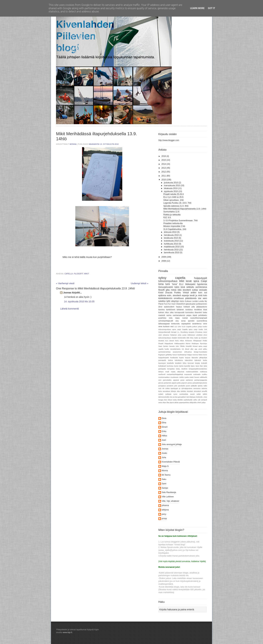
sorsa (183, 321)
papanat (176, 380)
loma (161, 284)
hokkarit (187, 307)
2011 (164, 176)
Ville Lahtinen (168, 497)
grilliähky (169, 355)
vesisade (203, 290)
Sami (164, 484)
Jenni (205, 332)
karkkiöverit (171, 310)
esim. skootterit (174, 295)
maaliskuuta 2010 (172, 247)
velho (195, 400)
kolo (205, 295)
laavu (193, 366)
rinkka (167, 388)
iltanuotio (195, 358)
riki (163, 388)
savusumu (197, 388)
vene (205, 324)
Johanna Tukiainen (170, 335)
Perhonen (189, 341)
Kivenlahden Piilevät (171, 462)
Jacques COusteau (195, 332)
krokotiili (204, 363)
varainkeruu (197, 324)
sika (178, 391)
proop (164, 518)
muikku (204, 374)
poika (179, 383)
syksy (162, 278)
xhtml (199, 402)
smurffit (204, 391)
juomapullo (162, 360)
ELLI (181, 284)
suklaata (168, 394)
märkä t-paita (184, 377)
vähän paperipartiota (181, 402)
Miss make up (195, 338)
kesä (183, 287)
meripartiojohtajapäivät (175, 374)
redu (171, 318)
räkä (179, 290)
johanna (165, 505)
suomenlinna (202, 321)
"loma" (175, 284)
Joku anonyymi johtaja (172, 444)
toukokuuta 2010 (171, 241)
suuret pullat (195, 394)
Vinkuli (186, 293)
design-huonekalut (200, 352)
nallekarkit (203, 377)
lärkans (161, 372)
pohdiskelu (203, 315)
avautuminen (177, 352)
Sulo (177, 346)
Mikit (87, 274)
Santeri (166, 346)
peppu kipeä (192, 315)
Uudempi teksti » (140, 283)
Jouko (164, 453)
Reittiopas (195, 343)
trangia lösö (163, 400)
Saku (164, 479)
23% (179, 327)
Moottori (204, 338)
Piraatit (161, 343)
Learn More (197, 8)
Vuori (174, 304)
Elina (164, 423)
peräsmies (168, 383)
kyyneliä (187, 366)
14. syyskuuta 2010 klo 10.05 (79, 301)
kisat (205, 310)
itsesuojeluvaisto (166, 287)
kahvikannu (179, 360)
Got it (211, 8)
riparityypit (174, 388)
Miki (188, 338)
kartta (205, 360)
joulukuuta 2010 (171, 183)
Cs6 (206, 329)
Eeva (164, 418)
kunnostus (189, 312)
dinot (160, 307)
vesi (172, 326)
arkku (205, 349)
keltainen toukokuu (185, 310)
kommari (191, 363)
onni (160, 380)
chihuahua (188, 352)
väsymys (175, 301)
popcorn (184, 383)
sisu (177, 321)
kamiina (161, 310)
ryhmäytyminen (187, 388)
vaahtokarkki (188, 400)
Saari (160, 346)
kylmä (181, 366)
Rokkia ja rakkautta (172, 215)
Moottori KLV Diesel (166, 341)
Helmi (182, 301)
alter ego (194, 349)
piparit (174, 383)
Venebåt (189, 346)
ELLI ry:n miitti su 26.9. (174, 197)
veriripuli (204, 400)
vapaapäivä (186, 324)
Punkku (177, 293)
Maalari (174, 338)
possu (190, 383)
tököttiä (180, 400)
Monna (73, 144)
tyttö (168, 301)
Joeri (160, 335)
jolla (193, 307)
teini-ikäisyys (191, 397)
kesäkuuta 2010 (171, 238)
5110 (184, 327)
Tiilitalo (182, 346)
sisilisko (183, 391)
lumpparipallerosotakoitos (198, 369)
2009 (164, 257)
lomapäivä (171, 369)
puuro (188, 386)
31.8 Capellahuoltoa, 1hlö (175, 229)
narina (169, 315)
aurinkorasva (201, 287)
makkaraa (203, 372)
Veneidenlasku (175, 349)
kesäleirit (178, 363)
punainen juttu (172, 386)
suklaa (195, 290)
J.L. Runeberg (182, 332)
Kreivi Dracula (165, 293)
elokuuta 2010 (170, 232)
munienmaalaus (164, 377)
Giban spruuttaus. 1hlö (174, 200)
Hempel (174, 332)
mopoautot (188, 374)
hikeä (201, 355)
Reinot (188, 343)
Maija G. (165, 466)
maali (167, 372)
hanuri (175, 355)
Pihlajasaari (197, 341)
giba (168, 290)
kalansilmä (189, 360)
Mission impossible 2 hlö (174, 226)
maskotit (162, 315)
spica (196, 281)
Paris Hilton (179, 341)
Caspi (204, 281)
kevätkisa (198, 310)
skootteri (190, 391)
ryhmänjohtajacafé (166, 321)
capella (69, 274)
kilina (185, 363)
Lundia (201, 301)
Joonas (165, 449)
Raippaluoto (169, 343)
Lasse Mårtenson (189, 335)
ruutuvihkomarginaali (199, 318)
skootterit (187, 290)
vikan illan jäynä (168, 402)
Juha (180, 335)
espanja (185, 295)
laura (197, 366)
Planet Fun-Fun (165, 304)
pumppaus (162, 386)
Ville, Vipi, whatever (170, 501)
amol (200, 349)
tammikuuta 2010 (172, 253)
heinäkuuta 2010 (171, 235)
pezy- (164, 514)
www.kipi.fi (67, 632)
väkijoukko (193, 402)
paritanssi (189, 380)
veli (199, 400)
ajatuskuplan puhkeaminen (196, 304)
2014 (164, 164)
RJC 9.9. (167, 218)
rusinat (185, 318)
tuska (175, 400)
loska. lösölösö (182, 369)
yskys (204, 402)
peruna (161, 383)
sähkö (205, 394)
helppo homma (193, 355)
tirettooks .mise (202, 397)
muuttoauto (174, 377)
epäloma (162, 295)
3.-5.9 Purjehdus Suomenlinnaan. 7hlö (180, 221)
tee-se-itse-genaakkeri (178, 397)
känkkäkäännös (165, 298)
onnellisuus (179, 298)
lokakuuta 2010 (171, 188)
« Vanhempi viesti (65, 283)
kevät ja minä (196, 295)
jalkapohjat (203, 358)
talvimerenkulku (164, 397)
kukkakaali (162, 366)
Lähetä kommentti (70, 309)
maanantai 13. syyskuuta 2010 (104, 144)
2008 (164, 261)
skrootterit (197, 391)
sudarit (161, 394)
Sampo (165, 488)
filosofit (78, 274)
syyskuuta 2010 (171, 191)
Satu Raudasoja (169, 492)
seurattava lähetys (169, 391)
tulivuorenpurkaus (168, 281)
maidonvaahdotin (192, 372)
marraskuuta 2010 (172, 186)
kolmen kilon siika (166, 312)
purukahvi (182, 386)
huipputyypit (201, 278)
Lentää (195, 301)
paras (182, 380)
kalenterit (198, 360)
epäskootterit (169, 307)
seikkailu (190, 287)
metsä (174, 290)
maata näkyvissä (178, 372)
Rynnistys (203, 343)
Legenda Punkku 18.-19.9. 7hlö (177, 203)
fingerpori (162, 355)
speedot (191, 321)
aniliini (193, 293)
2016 (164, 156)
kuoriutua (170, 366)
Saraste (172, 346)
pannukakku (167, 380)
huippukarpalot (164, 358)
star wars (202, 298)
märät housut (194, 377)
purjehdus (162, 318)
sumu (175, 394)
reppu (177, 318)
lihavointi (198, 312)
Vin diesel (185, 349)
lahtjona (165, 510)
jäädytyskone (202, 307)
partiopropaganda (201, 380)
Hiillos (164, 436)
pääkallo (194, 386)
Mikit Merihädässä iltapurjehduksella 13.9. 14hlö (185, 209)
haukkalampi (182, 355)
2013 (164, 168)
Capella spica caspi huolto (193, 329)
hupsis (181, 358)
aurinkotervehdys (164, 352)
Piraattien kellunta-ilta (173, 223)
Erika (164, 431)
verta (160, 402)
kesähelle (170, 363)
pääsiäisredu (191, 298)
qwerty (200, 386)
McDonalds (182, 338)
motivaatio (197, 374)
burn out (203, 293)
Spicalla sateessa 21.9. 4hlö (176, 206)
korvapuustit (179, 312)
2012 (164, 172)
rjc (180, 388)
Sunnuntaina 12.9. (172, 212)
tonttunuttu (175, 324)
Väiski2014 (181, 304)
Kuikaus (188, 301)
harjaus (179, 307)
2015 (164, 160)
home (205, 355)
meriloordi (162, 374)
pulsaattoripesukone (200, 383)
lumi (168, 284)
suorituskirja (184, 394)
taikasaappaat (164, 324)
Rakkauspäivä (179, 343)
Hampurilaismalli (164, 332)
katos (177, 287)
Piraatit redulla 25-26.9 (174, 194)
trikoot (170, 400)
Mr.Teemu (166, 475)
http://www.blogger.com (169, 140)
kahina (170, 360)
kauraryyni (162, 363)
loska (205, 312)
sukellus (162, 301)
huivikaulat (174, 358)
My (206, 301)
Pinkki (205, 341)
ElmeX (165, 427)
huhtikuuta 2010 (171, 244)
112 (176, 327)
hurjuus (188, 358)
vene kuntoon (164, 326)
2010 (164, 180)
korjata (198, 363)
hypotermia (202, 284)
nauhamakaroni (179, 315)
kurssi (176, 366)
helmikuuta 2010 (171, 250)
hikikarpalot (190, 284)
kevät (189, 281)
